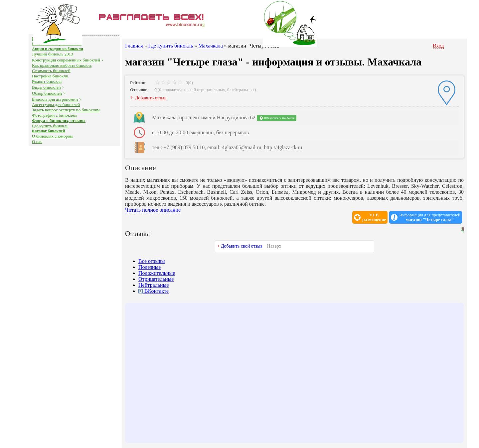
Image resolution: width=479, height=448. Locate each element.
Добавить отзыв (151, 98)
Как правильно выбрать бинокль (62, 65)
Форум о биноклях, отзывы (59, 120)
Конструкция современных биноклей (66, 60)
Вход (438, 46)
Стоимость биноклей (51, 71)
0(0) (174, 83)
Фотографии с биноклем (54, 115)
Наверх (274, 246)
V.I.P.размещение (374, 217)
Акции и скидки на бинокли (58, 49)
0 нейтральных (241, 90)
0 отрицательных (210, 90)
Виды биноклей (46, 87)
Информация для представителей (430, 217)
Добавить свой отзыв (242, 246)
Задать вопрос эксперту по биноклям (66, 110)
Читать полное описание (153, 210)
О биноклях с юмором (52, 136)
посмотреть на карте (277, 118)
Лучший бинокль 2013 (53, 54)
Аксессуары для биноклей (56, 105)
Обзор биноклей (47, 93)
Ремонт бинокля (47, 81)
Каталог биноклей (48, 131)
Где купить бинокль (50, 126)
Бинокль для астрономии (55, 99)
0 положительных (175, 90)
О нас (37, 141)
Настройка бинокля (50, 76)
